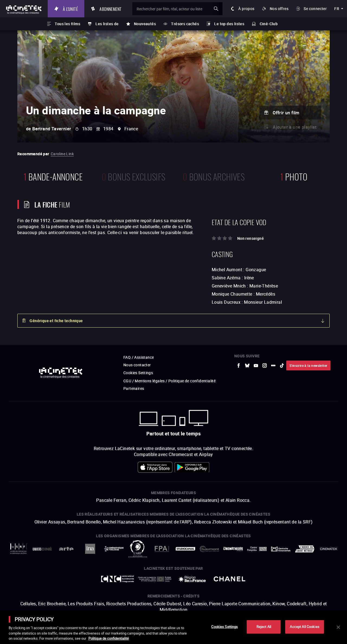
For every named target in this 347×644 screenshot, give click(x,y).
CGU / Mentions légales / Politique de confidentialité (169, 381)
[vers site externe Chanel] (230, 579)
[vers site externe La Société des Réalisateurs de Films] (18, 549)
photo (294, 176)
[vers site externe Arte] (66, 549)
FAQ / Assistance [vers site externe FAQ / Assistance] (139, 357)
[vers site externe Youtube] (256, 365)
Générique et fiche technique (56, 321)
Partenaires (134, 388)
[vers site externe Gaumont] (209, 549)
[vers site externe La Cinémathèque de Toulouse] (114, 549)
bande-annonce (53, 176)
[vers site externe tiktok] (282, 365)
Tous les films (68, 24)
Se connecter (315, 9)
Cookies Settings (138, 373)
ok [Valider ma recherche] (216, 9)
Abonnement (110, 9)
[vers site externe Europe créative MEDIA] (155, 579)
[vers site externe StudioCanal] (185, 549)
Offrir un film (286, 113)
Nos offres (279, 9)
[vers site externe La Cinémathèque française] (233, 549)
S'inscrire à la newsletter (308, 365)
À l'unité (70, 9)
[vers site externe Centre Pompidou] (257, 549)
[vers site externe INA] (90, 549)
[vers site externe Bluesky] (247, 365)
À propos (246, 9)
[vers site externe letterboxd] (273, 365)
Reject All (264, 627)
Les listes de (107, 24)
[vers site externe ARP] (138, 549)
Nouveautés (145, 24)
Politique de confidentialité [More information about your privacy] (109, 638)
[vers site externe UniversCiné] (42, 549)
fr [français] (337, 9)
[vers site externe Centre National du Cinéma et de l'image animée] (118, 579)
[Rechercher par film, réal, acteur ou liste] (177, 9)
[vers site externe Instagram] (265, 365)
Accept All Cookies (304, 627)
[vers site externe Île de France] (192, 579)
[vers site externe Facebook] (239, 365)
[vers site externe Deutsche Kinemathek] (281, 549)
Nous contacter (137, 365)
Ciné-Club (269, 24)
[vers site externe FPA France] (162, 549)
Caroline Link (62, 154)
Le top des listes (229, 24)
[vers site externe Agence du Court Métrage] (305, 549)
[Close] (338, 627)
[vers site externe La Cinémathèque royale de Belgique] (329, 549)
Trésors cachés (185, 24)
